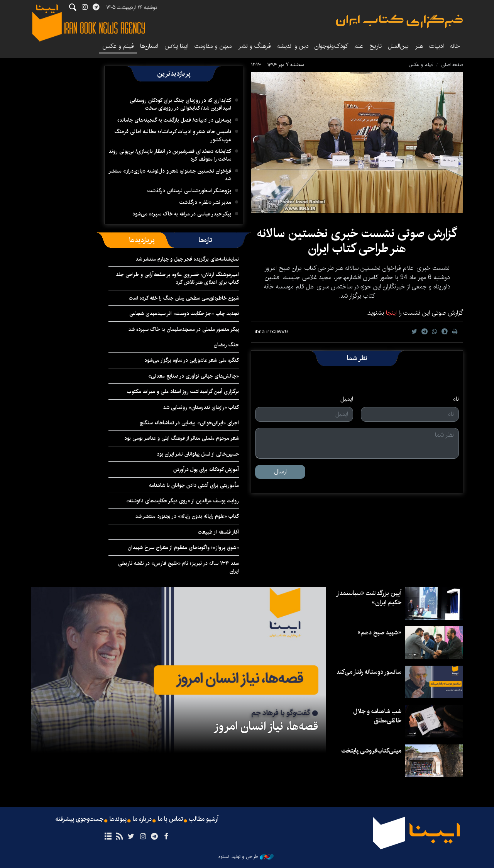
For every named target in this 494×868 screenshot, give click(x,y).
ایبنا (399, 21)
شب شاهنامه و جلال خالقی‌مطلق (377, 716)
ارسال (280, 472)
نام (456, 399)
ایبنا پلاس (176, 46)
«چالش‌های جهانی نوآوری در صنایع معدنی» (194, 376)
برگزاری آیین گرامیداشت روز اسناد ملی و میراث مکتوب (183, 392)
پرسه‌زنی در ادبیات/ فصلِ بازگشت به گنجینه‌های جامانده (174, 120)
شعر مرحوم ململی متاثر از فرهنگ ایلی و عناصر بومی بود (182, 438)
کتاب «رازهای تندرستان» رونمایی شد (201, 407)
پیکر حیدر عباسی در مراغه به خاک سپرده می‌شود (182, 214)
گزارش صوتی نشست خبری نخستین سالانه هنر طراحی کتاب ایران (357, 241)
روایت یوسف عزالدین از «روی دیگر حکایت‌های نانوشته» (183, 501)
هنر (419, 46)
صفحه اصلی (452, 65)
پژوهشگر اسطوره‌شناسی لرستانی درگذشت (189, 191)
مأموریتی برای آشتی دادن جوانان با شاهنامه (194, 485)
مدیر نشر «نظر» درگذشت (205, 202)
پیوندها (118, 819)
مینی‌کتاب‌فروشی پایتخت (371, 751)
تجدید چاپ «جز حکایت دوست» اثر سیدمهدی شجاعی (184, 314)
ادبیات (436, 46)
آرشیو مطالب (204, 819)
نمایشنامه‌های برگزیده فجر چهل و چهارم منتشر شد (187, 259)
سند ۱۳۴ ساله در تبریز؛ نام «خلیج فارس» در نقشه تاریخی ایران (178, 567)
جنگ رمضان (226, 345)
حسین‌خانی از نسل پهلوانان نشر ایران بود (198, 454)
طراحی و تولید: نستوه (246, 857)
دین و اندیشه (293, 46)
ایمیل (347, 399)
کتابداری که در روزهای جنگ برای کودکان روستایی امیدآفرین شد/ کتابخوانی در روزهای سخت (180, 104)
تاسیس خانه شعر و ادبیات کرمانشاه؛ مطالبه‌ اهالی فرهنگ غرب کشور (173, 136)
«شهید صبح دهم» (379, 633)
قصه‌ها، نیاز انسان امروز (266, 726)
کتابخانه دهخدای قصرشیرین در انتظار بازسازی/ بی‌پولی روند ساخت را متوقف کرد (170, 155)
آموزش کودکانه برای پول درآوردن (206, 470)
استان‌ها (149, 46)
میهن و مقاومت (213, 46)
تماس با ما (170, 819)
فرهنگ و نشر (255, 46)
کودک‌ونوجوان (331, 46)
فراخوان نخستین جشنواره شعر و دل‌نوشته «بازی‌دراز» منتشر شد (170, 175)
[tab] (206, 240)
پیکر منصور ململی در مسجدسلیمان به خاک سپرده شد (184, 329)
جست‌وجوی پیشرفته (80, 819)
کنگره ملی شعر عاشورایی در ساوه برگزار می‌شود (192, 360)
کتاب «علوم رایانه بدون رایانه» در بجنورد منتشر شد (187, 516)
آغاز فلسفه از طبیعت (218, 532)
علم (359, 46)
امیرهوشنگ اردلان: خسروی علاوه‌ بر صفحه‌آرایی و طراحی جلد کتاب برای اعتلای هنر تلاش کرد (177, 278)
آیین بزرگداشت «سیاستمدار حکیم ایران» (369, 598)
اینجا (390, 313)
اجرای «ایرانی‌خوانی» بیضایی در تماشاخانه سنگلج (189, 423)
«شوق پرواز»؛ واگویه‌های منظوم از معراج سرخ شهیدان (183, 548)
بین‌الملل (398, 46)
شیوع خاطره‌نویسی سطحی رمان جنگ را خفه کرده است (184, 298)
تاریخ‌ (376, 46)
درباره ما (142, 819)
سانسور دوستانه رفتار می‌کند (369, 672)
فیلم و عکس (118, 46)
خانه (455, 46)
